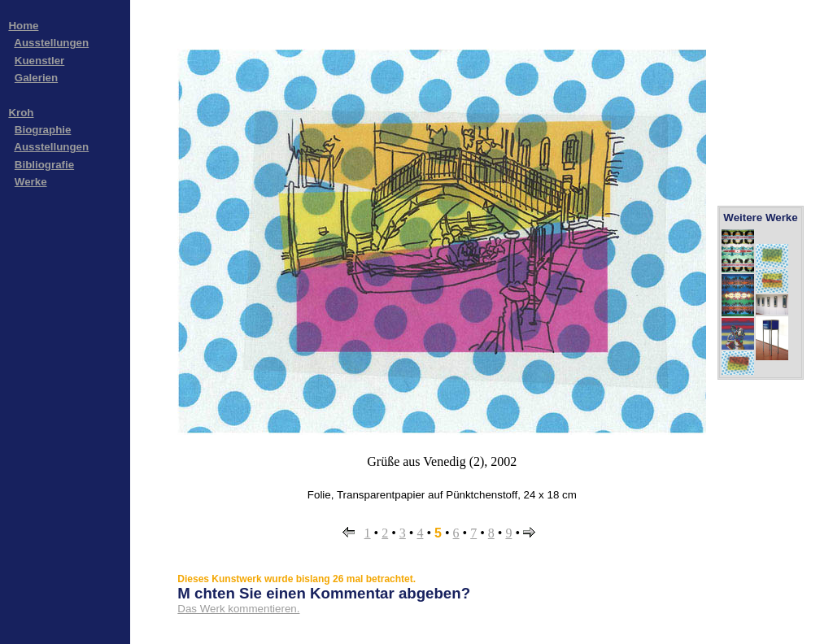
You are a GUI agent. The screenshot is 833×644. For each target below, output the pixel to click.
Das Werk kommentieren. (238, 609)
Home (23, 26)
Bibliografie (44, 165)
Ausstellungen (51, 43)
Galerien (36, 78)
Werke (31, 182)
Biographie (43, 130)
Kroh (21, 113)
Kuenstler (39, 61)
